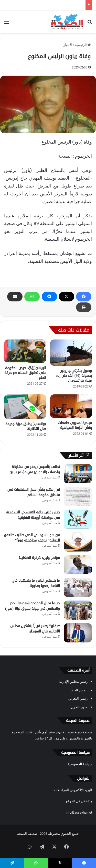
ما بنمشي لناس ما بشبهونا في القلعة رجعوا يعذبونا (36, 583)
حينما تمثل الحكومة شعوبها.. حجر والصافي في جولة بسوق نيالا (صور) (33, 606)
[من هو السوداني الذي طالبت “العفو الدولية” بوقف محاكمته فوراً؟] (78, 542)
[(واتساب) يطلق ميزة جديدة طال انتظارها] (25, 407)
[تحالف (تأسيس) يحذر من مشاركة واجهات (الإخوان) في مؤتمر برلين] (78, 474)
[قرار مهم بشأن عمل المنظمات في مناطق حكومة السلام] (78, 496)
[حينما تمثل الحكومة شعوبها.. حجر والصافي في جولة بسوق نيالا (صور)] (78, 610)
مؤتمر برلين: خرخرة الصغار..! (39, 558)
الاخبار (68, 45)
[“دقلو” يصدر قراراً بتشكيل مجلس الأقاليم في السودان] (78, 633)
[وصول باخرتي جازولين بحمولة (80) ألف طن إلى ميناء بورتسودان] (71, 353)
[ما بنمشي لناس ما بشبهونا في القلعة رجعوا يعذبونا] (78, 587)
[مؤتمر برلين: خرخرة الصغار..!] (78, 565)
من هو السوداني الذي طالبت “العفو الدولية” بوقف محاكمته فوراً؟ (32, 538)
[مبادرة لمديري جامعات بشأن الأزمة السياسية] (71, 406)
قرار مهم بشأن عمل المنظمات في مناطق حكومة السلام (34, 492)
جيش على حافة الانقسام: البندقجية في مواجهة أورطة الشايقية (33, 515)
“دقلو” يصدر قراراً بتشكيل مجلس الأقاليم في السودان (35, 629)
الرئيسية (83, 45)
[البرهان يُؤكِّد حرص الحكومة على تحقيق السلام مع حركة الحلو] (25, 351)
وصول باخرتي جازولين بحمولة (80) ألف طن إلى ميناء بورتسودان (73, 376)
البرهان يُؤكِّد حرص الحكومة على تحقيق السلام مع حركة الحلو (25, 373)
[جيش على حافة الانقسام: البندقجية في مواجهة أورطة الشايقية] (78, 519)
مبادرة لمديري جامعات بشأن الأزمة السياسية (75, 425)
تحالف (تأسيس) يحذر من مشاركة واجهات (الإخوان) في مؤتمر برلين (35, 470)
